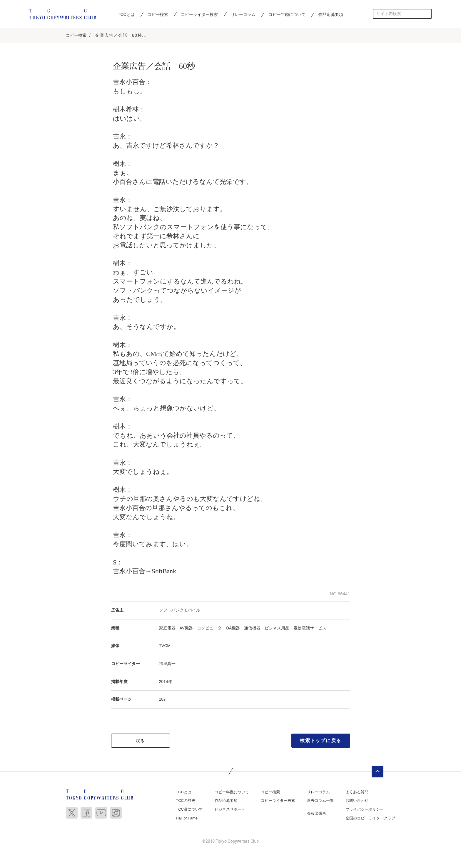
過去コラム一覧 (320, 801)
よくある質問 (357, 792)
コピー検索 (158, 14)
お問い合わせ (357, 801)
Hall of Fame (187, 818)
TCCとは (126, 14)
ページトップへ (378, 772)
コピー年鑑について (287, 14)
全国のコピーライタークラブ (370, 818)
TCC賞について (189, 810)
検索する (427, 14)
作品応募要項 (331, 14)
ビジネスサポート (230, 810)
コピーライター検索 (199, 14)
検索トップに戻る (321, 740)
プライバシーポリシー (365, 810)
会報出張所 (316, 814)
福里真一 (167, 664)
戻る (140, 741)
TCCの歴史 (186, 801)
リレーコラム (243, 14)
